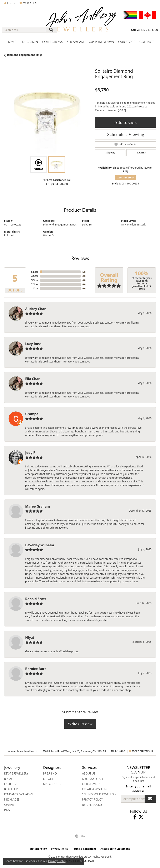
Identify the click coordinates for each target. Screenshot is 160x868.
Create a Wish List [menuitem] (95, 789)
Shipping (110, 153)
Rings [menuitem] (8, 779)
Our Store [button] (127, 42)
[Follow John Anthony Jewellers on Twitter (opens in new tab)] (141, 817)
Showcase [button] (76, 42)
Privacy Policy (60, 849)
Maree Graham (37, 506)
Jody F (30, 453)
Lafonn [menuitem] (49, 779)
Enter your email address (138, 788)
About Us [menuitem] (89, 773)
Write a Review (80, 724)
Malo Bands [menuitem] (52, 784)
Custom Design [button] (101, 42)
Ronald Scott (36, 599)
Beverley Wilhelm (40, 545)
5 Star (35, 272)
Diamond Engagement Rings (25, 55)
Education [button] (29, 42)
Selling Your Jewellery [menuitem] (99, 794)
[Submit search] (51, 30)
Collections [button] (52, 42)
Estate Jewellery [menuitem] (16, 773)
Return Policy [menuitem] (92, 805)
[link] (144, 30)
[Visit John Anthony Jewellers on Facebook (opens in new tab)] (135, 817)
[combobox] (24, 30)
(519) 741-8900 (57, 184)
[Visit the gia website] (80, 836)
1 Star (35, 288)
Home (11, 42)
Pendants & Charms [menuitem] (18, 794)
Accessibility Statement (115, 849)
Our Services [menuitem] (91, 784)
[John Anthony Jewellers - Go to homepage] (80, 22)
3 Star (35, 280)
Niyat (30, 638)
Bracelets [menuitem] (11, 789)
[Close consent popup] (81, 861)
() (84, 272)
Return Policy (39, 849)
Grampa (32, 414)
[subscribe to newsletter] (150, 799)
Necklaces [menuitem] (12, 800)
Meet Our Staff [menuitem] (93, 779)
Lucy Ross (33, 344)
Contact (147, 42)
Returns (141, 153)
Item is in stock (125, 177)
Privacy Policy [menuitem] (92, 800)
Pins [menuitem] (7, 810)
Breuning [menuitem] (50, 773)
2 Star (35, 284)
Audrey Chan (36, 309)
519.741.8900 (118, 751)
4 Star (35, 276)
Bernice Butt (36, 669)
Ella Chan (33, 379)
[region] (47, 111)
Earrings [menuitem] (11, 784)
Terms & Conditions (84, 849)
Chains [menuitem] (9, 805)
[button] (10, 3)
